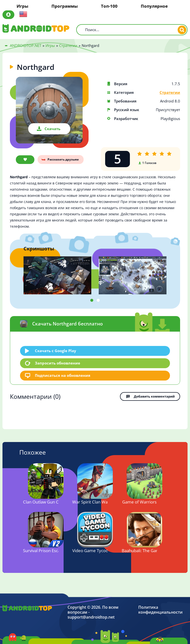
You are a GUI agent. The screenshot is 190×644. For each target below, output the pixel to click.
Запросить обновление (58, 363)
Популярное (154, 6)
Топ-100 (109, 6)
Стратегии (170, 92)
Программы (65, 6)
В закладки (25, 160)
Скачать (52, 129)
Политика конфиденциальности (160, 610)
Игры (22, 6)
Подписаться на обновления (63, 375)
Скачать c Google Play (56, 351)
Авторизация (8, 15)
